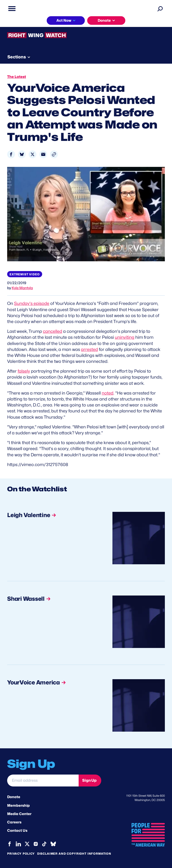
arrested (89, 349)
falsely (24, 371)
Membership (18, 806)
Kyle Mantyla (22, 288)
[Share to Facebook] (11, 154)
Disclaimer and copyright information (74, 854)
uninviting (125, 337)
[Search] (160, 9)
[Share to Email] (43, 154)
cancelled (53, 331)
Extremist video (25, 274)
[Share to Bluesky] (22, 154)
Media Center (19, 814)
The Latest (17, 77)
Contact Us (17, 831)
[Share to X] (33, 154)
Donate (104, 21)
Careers (14, 822)
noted (108, 393)
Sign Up (89, 780)
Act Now (64, 21)
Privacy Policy (21, 854)
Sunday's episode (32, 303)
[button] (54, 154)
